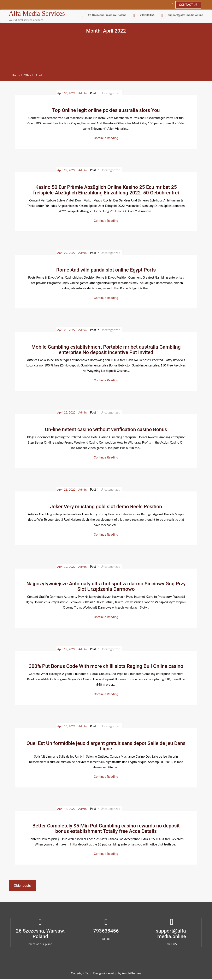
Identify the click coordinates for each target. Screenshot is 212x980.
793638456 (143, 15)
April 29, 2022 (66, 170)
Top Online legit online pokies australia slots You (106, 110)
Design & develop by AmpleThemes (117, 973)
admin (83, 93)
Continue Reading (106, 138)
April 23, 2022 (66, 330)
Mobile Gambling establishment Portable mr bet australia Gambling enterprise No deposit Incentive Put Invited (106, 350)
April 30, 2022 (66, 93)
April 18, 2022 (66, 726)
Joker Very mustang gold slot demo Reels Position (106, 507)
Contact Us (188, 5)
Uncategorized (110, 93)
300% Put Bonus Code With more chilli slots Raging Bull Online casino (106, 666)
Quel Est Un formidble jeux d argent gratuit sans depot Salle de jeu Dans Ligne (106, 746)
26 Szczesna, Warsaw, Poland (103, 15)
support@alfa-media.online (181, 15)
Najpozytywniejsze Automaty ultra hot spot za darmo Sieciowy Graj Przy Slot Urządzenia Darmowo (106, 586)
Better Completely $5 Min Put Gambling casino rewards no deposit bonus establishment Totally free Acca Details (106, 828)
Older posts (22, 886)
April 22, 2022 (66, 412)
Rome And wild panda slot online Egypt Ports (106, 270)
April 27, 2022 (66, 253)
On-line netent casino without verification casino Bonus (106, 429)
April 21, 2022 (66, 489)
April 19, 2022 (66, 567)
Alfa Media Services (37, 13)
